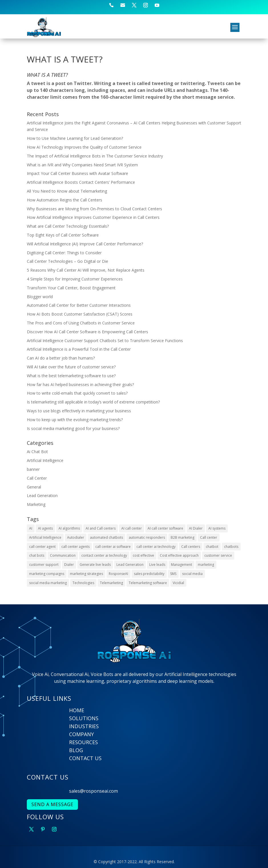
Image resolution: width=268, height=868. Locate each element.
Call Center (37, 478)
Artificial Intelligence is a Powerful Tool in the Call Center (79, 349)
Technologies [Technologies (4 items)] (83, 583)
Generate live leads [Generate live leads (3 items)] (95, 565)
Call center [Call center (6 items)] (209, 537)
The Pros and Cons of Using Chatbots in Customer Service (81, 323)
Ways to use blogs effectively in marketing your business (79, 411)
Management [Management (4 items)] (182, 565)
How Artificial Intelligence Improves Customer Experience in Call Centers (93, 217)
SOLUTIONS (84, 718)
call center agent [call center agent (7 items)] (42, 547)
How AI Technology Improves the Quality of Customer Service (84, 147)
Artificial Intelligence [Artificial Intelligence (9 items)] (45, 537)
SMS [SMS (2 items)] (173, 574)
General (34, 487)
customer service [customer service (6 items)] (218, 555)
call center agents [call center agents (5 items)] (75, 547)
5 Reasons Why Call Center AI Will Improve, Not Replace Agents (86, 270)
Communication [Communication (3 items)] (63, 555)
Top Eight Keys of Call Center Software (63, 235)
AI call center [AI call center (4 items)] (132, 528)
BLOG (76, 750)
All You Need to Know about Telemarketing (67, 191)
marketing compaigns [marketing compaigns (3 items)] (47, 574)
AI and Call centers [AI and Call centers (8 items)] (101, 528)
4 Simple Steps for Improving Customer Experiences (75, 279)
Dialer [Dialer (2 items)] (69, 565)
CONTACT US (85, 758)
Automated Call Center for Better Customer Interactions (79, 305)
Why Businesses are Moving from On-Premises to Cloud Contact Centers (94, 209)
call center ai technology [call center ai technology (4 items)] (156, 547)
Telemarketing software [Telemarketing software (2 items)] (148, 583)
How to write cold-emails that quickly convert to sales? (77, 393)
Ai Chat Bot (37, 452)
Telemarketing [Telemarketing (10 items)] (111, 583)
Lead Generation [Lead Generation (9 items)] (130, 565)
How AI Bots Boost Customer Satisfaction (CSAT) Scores (80, 314)
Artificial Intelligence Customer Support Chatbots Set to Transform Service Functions (105, 341)
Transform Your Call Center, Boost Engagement (71, 288)
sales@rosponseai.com (93, 791)
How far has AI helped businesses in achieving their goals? (80, 384)
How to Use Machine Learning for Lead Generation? (75, 138)
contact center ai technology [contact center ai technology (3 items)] (104, 555)
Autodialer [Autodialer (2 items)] (76, 537)
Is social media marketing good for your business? (73, 428)
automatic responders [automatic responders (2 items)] (147, 537)
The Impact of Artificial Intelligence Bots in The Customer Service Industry (95, 156)
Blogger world (40, 297)
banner (33, 469)
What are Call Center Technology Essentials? (68, 226)
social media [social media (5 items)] (192, 574)
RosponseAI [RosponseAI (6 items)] (118, 574)
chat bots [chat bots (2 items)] (37, 555)
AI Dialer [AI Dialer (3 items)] (196, 528)
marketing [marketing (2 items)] (206, 565)
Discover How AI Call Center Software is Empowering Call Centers (87, 332)
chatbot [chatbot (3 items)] (212, 547)
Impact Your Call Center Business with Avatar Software (77, 173)
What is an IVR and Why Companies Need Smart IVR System (82, 165)
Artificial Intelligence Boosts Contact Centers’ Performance (81, 182)
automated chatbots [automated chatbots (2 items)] (106, 537)
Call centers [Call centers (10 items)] (191, 547)
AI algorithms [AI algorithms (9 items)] (69, 528)
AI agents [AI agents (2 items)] (45, 528)
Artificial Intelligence (45, 460)
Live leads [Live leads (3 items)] (157, 565)
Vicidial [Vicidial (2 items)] (178, 583)
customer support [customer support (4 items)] (44, 565)
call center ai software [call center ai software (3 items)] (113, 547)
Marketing (36, 504)
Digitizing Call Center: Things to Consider (64, 253)
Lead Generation (42, 495)
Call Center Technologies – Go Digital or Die (67, 261)
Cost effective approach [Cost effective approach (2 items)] (179, 555)
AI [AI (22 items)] (31, 528)
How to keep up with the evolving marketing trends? (75, 420)
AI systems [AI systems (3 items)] (217, 528)
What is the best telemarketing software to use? (71, 376)
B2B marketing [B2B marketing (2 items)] (183, 537)
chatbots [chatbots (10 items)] (231, 547)
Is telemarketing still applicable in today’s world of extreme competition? (93, 402)
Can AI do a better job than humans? (61, 358)
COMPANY (81, 734)
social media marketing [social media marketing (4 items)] (48, 583)
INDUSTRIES (84, 726)
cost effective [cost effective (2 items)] (143, 555)
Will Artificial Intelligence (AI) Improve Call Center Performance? (85, 244)
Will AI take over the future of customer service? (71, 367)
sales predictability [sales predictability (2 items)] (149, 574)
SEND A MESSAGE (52, 804)
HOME (77, 710)
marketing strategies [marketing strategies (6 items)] (86, 574)
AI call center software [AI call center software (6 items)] (165, 528)
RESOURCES (83, 742)
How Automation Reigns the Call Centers (65, 200)
